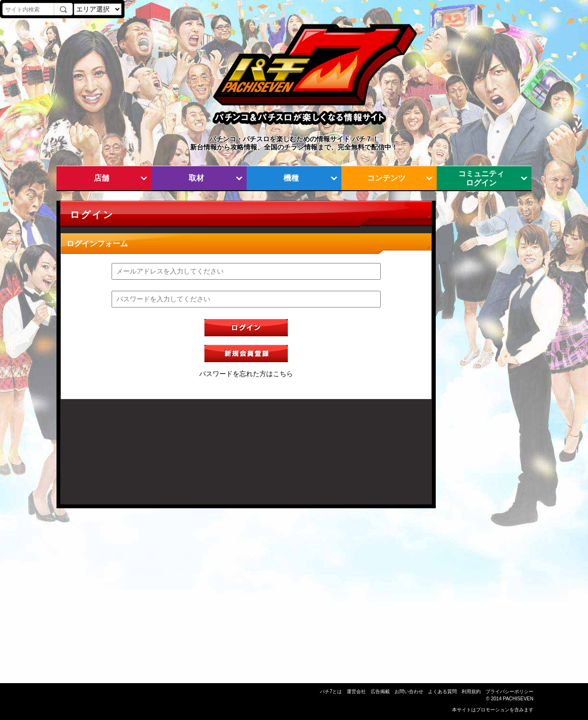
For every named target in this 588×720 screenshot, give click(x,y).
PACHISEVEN (518, 699)
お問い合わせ (409, 691)
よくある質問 (442, 691)
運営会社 (356, 691)
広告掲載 (380, 691)
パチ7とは (331, 691)
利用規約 (471, 691)
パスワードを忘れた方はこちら (246, 374)
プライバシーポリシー (509, 691)
